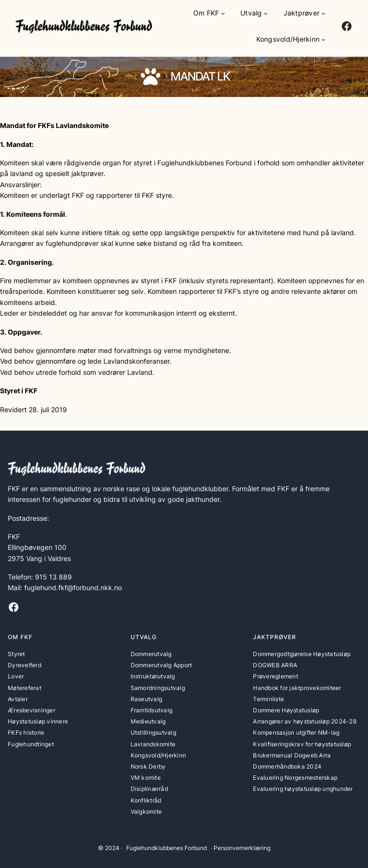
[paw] (151, 77)
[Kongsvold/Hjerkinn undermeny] (323, 39)
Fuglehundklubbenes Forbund (167, 848)
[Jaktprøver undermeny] (323, 13)
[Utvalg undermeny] (266, 13)
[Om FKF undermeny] (223, 13)
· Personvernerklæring (241, 848)
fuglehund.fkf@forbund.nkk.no (73, 587)
